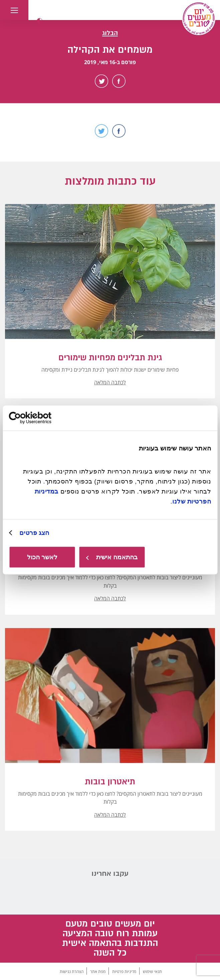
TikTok (76, 895)
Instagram (145, 895)
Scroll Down (110, 154)
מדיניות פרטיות (124, 971)
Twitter (101, 81)
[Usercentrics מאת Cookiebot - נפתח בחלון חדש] (38, 418)
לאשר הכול (42, 557)
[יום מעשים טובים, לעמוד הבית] (199, 18)
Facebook (119, 81)
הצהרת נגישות (72, 971)
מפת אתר (98, 971)
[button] (40, 21)
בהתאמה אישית (112, 557)
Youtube (122, 895)
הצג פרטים (34, 533)
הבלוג (110, 33)
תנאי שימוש (152, 971)
